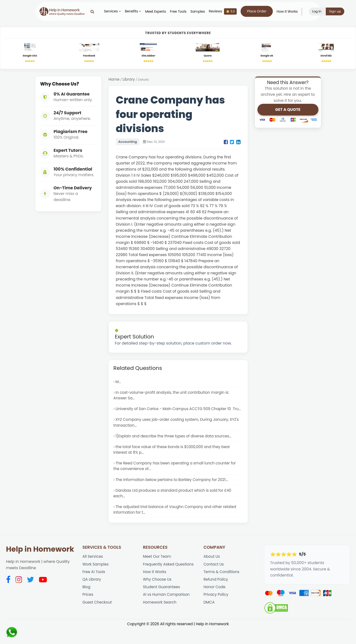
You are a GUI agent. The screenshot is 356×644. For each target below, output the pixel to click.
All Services (93, 572)
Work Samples (96, 580)
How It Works (290, 12)
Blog (87, 604)
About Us (212, 572)
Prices (88, 612)
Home (114, 81)
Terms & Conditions (222, 588)
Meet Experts (159, 12)
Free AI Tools (94, 588)
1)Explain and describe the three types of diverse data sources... (176, 447)
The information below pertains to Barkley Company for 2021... (174, 492)
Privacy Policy (216, 612)
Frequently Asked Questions (169, 580)
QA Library (92, 596)
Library (129, 81)
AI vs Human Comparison (167, 612)
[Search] (96, 11)
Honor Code (215, 604)
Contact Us (214, 580)
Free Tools (182, 12)
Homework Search (160, 620)
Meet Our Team (158, 572)
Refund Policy (216, 596)
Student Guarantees (162, 604)
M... (118, 383)
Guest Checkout (98, 620)
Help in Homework (40, 564)
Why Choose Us (158, 596)
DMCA (209, 620)
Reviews (226, 11)
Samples (201, 12)
